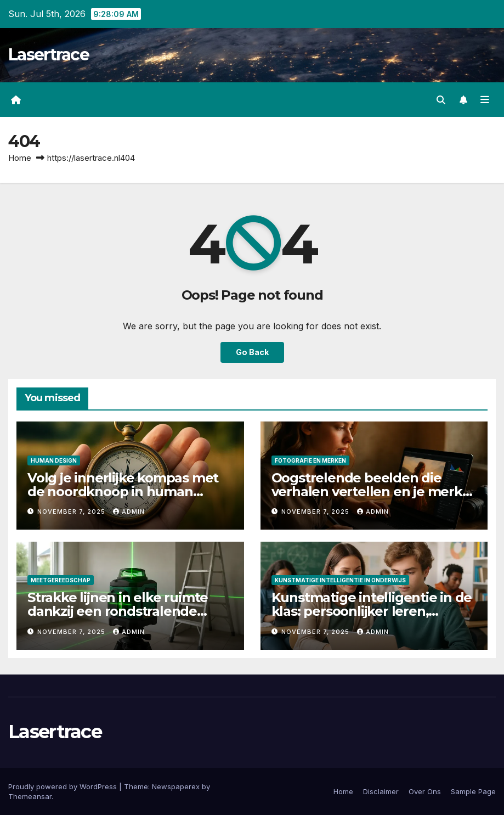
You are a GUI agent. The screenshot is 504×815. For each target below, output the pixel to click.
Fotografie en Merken (310, 460)
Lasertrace (49, 55)
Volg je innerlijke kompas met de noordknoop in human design (123, 491)
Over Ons (425, 791)
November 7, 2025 (72, 512)
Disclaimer (381, 791)
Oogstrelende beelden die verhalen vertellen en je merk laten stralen (367, 491)
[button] (441, 100)
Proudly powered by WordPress (64, 786)
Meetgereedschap (61, 580)
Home (20, 158)
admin (129, 512)
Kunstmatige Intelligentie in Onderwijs (340, 580)
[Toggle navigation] (485, 100)
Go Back (252, 352)
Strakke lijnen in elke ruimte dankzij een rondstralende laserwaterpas (118, 611)
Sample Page (473, 791)
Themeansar (30, 796)
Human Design (54, 460)
